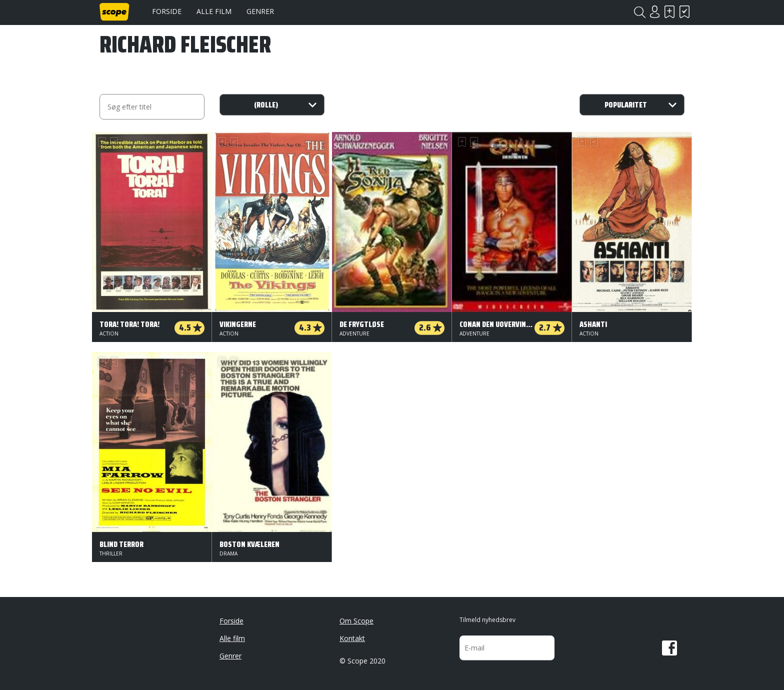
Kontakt (352, 638)
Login (654, 12)
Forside (167, 11)
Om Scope (356, 621)
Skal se (669, 12)
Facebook (669, 648)
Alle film (214, 11)
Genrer (260, 11)
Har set (684, 12)
